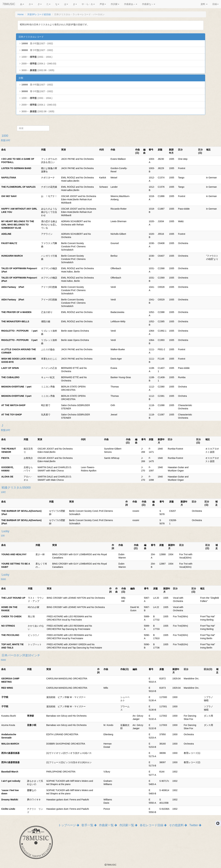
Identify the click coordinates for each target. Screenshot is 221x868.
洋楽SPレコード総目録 (39, 14)
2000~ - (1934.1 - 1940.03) (37, 64)
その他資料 (178, 825)
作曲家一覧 (108, 825)
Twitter (195, 825)
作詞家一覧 (128, 825)
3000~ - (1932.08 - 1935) (36, 70)
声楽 (103, 4)
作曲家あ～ (131, 4)
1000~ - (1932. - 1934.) (36, 57)
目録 (215, 4)
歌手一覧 (89, 825)
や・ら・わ (88, 4)
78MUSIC (9, 4)
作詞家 (115, 4)
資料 (204, 4)
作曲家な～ (149, 4)
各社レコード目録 (153, 825)
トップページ (69, 825)
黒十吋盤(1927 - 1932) (36, 43)
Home (21, 14)
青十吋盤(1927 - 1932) (36, 50)
